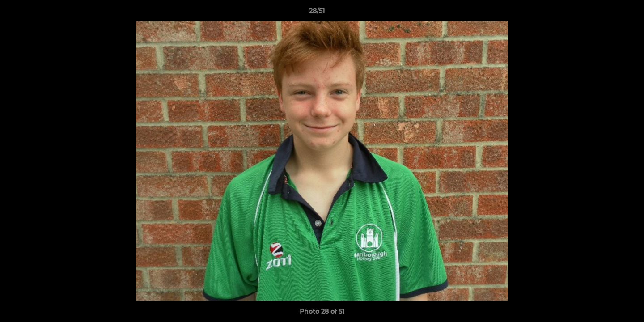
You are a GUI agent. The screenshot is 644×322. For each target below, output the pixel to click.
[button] (606, 13)
